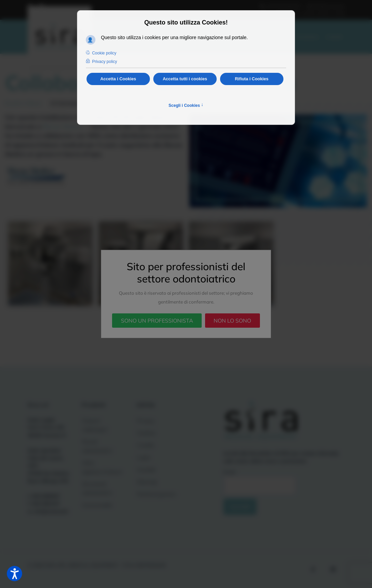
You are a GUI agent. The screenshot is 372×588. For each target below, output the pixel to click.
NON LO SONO (232, 321)
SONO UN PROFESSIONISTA (157, 321)
